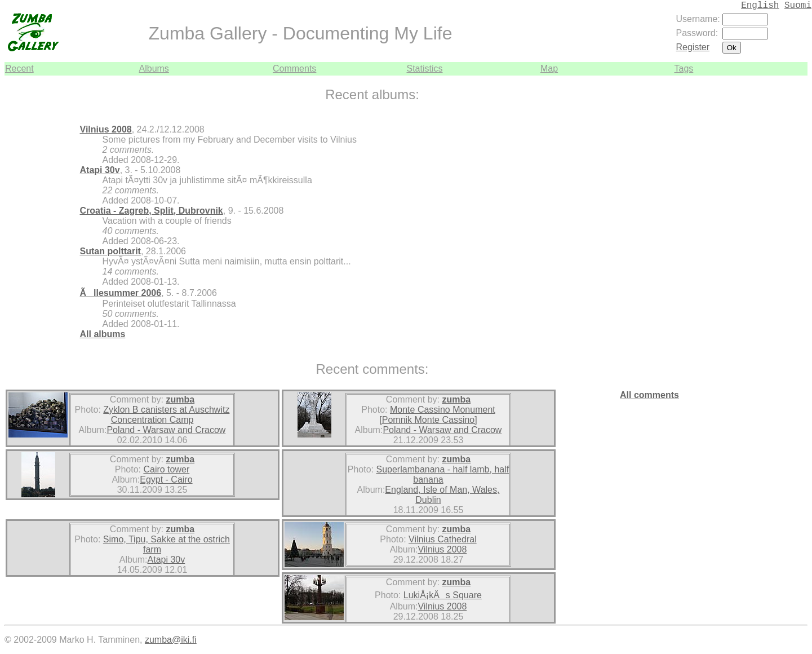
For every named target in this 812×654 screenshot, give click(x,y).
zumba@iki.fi (171, 640)
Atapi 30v (100, 170)
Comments (294, 69)
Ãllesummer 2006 (121, 293)
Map (549, 69)
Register (693, 47)
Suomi (798, 6)
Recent (19, 69)
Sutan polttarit (110, 251)
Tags (684, 69)
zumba (180, 399)
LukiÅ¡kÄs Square (443, 595)
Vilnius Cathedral (443, 539)
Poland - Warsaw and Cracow (166, 430)
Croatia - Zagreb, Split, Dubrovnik (152, 211)
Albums (154, 69)
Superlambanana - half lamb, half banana (443, 474)
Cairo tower (166, 469)
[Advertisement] (774, 245)
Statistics (425, 69)
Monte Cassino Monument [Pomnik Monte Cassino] (437, 415)
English (760, 6)
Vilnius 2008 (106, 129)
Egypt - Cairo (166, 480)
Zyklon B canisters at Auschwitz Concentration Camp (166, 415)
